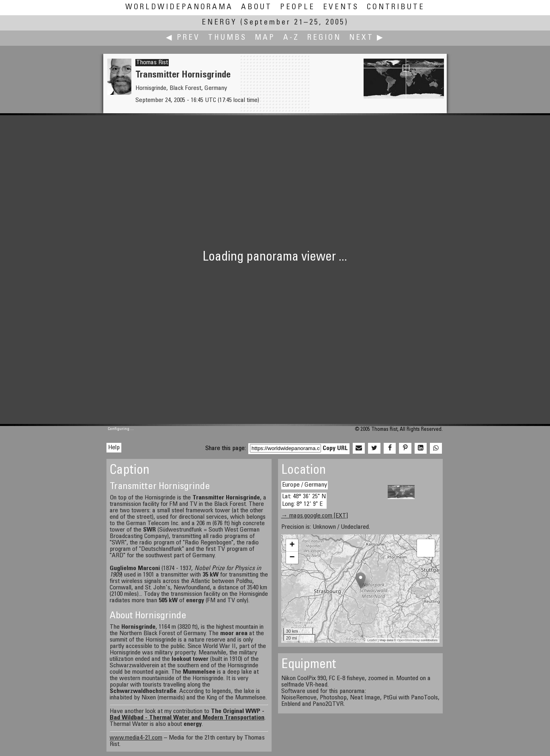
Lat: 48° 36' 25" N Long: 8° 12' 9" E (304, 500)
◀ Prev (183, 38)
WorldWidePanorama (179, 7)
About (257, 7)
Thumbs (227, 38)
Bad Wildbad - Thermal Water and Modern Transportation (187, 718)
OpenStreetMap (408, 640)
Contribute (396, 7)
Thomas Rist (152, 63)
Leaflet (372, 640)
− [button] (292, 558)
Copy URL (335, 448)
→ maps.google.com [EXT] (315, 516)
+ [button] (292, 545)
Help (114, 448)
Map (265, 38)
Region (324, 38)
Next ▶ (367, 38)
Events (341, 7)
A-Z (291, 38)
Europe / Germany (305, 485)
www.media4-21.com (136, 738)
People (297, 7)
